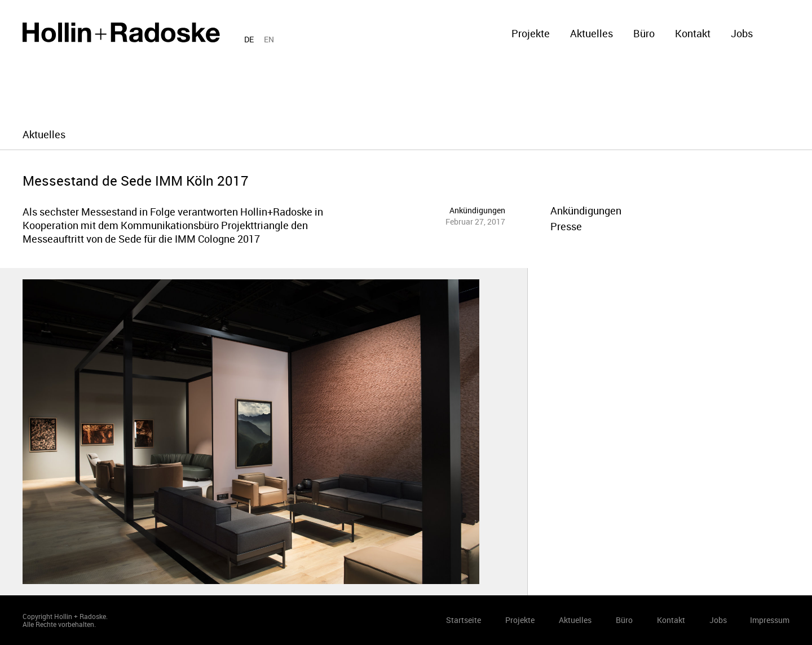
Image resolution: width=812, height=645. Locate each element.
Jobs (742, 33)
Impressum (770, 620)
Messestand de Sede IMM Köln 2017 (136, 181)
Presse (566, 226)
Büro (644, 33)
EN (269, 39)
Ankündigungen (477, 210)
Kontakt (693, 33)
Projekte (531, 33)
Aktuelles (592, 33)
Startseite (121, 32)
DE (249, 39)
